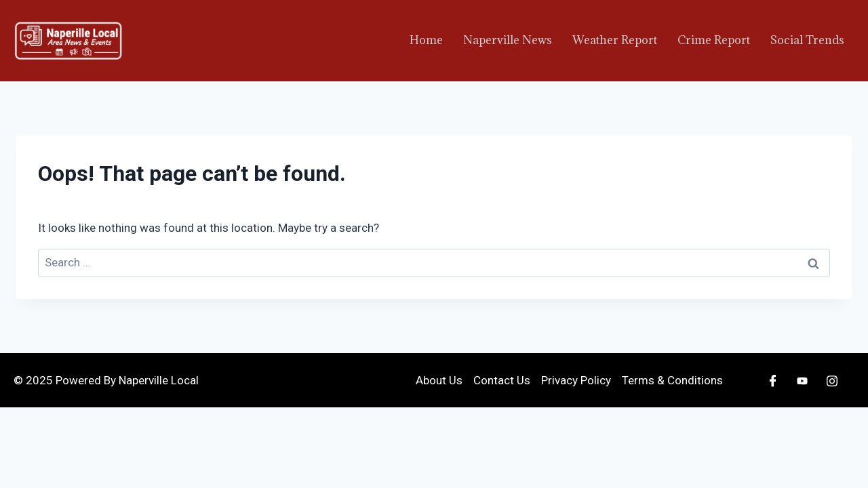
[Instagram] (832, 380)
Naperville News (508, 40)
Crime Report (714, 40)
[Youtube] (802, 380)
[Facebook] (772, 380)
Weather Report (615, 40)
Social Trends (807, 40)
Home (426, 40)
